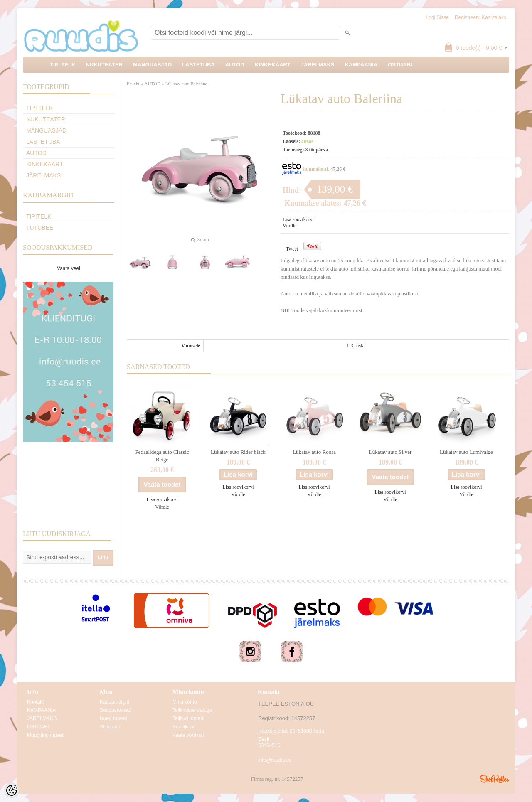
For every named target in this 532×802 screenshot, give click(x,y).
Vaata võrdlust (188, 735)
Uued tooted (113, 718)
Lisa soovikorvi (298, 219)
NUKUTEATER (104, 65)
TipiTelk (39, 216)
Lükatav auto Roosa (314, 452)
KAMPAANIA (361, 65)
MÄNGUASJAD (152, 65)
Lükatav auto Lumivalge (466, 452)
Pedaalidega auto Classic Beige (162, 456)
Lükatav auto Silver (390, 452)
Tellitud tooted (188, 718)
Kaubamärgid (115, 702)
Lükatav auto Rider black (238, 452)
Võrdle (289, 226)
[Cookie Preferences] (12, 790)
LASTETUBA (198, 65)
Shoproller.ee (495, 779)
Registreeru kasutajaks (480, 17)
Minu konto (185, 702)
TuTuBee (40, 228)
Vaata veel (69, 268)
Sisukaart (110, 727)
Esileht (133, 84)
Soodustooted (115, 710)
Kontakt (36, 702)
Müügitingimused (46, 735)
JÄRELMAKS (318, 65)
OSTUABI (400, 65)
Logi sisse (437, 17)
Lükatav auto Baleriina (186, 84)
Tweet (292, 249)
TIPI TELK (63, 65)
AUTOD (235, 65)
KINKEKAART (273, 65)
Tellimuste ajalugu (192, 710)
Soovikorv (183, 727)
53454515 (269, 745)
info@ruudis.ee (275, 760)
